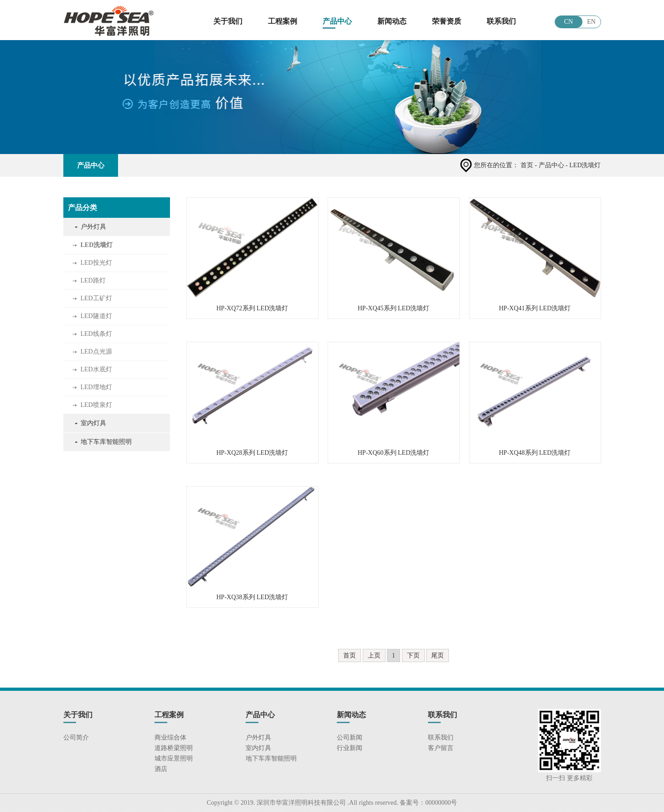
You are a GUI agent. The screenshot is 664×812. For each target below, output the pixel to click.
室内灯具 (93, 423)
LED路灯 (93, 280)
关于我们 (228, 21)
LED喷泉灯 (96, 405)
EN (591, 22)
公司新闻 (350, 737)
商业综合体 (170, 737)
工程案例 (283, 21)
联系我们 (501, 21)
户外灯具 (93, 227)
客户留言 (441, 748)
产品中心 (337, 21)
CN (569, 22)
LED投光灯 (96, 263)
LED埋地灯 (96, 387)
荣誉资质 (447, 21)
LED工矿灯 (96, 298)
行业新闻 (350, 748)
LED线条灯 (96, 334)
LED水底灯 (96, 369)
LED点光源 (96, 352)
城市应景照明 (174, 758)
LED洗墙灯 (97, 245)
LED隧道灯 (96, 316)
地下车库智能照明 (106, 442)
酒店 (161, 769)
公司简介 (76, 737)
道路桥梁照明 (174, 748)
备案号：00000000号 (428, 803)
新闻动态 (392, 21)
